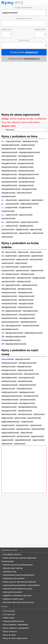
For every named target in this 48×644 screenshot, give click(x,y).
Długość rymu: (7, 29)
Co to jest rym (9, 614)
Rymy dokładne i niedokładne (16, 625)
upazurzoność (26, 215)
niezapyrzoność (29, 189)
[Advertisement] (24, 87)
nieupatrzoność (9, 163)
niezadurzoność (9, 178)
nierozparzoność (9, 160)
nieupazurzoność (26, 163)
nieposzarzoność (10, 152)
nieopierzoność (25, 149)
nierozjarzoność (9, 156)
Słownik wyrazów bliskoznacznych (18, 589)
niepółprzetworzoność (29, 152)
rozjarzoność (12, 207)
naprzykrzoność (14, 141)
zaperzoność (36, 229)
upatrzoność (12, 215)
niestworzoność (26, 160)
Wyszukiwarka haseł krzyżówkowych (19, 575)
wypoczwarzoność (30, 222)
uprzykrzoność (8, 218)
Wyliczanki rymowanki (12, 592)
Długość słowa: (40, 29)
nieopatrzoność (9, 149)
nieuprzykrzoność (10, 167)
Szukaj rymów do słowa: (24, 8)
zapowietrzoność (10, 233)
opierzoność (37, 200)
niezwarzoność (9, 196)
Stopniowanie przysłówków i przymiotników (21, 585)
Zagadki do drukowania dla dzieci (17, 595)
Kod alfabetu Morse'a (12, 554)
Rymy (7, 3)
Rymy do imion (9, 635)
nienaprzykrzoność (10, 145)
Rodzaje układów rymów (14, 621)
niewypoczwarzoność (29, 174)
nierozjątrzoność (26, 156)
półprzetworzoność (30, 204)
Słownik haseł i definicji (13, 568)
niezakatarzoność (26, 178)
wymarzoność (13, 222)
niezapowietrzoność (11, 189)
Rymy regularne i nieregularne (16, 628)
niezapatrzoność (9, 185)
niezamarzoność (9, 182)
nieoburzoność (28, 145)
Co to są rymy (9, 611)
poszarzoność (13, 204)
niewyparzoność (9, 174)
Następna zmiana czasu (13, 599)
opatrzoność (24, 200)
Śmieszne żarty (10, 572)
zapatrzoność (22, 229)
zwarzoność (7, 237)
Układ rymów (9, 618)
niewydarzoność (9, 171)
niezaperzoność (26, 185)
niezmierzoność (24, 193)
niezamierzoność (27, 182)
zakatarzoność (26, 226)
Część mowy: (24, 40)
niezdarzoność (8, 193)
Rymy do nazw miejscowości (15, 638)
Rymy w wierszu (10, 631)
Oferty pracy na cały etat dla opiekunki (19, 582)
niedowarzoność (30, 141)
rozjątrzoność (25, 207)
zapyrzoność (25, 233)
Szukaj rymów (24, 52)
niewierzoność (26, 167)
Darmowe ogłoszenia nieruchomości (18, 602)
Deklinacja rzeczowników (14, 578)
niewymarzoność (26, 171)
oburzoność (12, 200)
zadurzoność (12, 226)
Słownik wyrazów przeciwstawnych (18, 565)
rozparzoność (8, 211)
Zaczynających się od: (24, 18)
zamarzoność (8, 229)
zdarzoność (38, 233)
